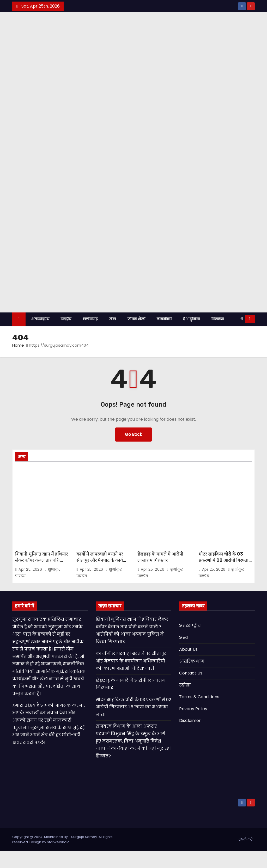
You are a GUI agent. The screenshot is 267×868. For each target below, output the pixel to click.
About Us (188, 666)
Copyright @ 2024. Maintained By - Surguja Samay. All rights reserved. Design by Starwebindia (62, 856)
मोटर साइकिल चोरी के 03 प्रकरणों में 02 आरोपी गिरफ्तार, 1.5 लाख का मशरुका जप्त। (225, 577)
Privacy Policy (193, 725)
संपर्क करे (246, 856)
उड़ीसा (185, 701)
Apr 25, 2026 (31, 586)
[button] (242, 335)
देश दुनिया (191, 335)
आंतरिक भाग (192, 678)
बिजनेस (217, 335)
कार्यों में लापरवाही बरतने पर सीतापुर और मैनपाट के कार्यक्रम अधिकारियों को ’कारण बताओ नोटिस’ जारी (103, 580)
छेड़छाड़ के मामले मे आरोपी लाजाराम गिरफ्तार (160, 574)
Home (18, 362)
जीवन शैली (136, 335)
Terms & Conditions (199, 713)
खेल (113, 335)
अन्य (184, 654)
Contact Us (191, 690)
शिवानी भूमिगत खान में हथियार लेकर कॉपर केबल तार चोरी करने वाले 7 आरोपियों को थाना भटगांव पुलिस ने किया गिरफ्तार (41, 580)
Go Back (133, 451)
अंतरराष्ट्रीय (40, 335)
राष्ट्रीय (66, 335)
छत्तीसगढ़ (90, 335)
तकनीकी (164, 335)
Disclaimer (190, 737)
